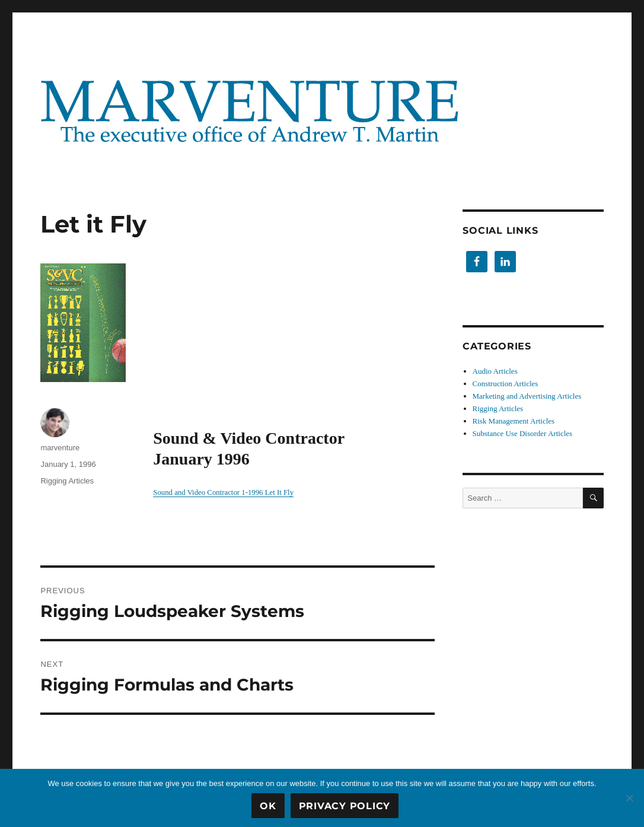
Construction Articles (506, 384)
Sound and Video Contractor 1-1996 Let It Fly (223, 492)
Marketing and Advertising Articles (527, 396)
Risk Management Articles (514, 421)
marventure (60, 448)
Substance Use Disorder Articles (523, 433)
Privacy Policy (345, 806)
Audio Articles (495, 371)
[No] (629, 798)
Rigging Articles (67, 481)
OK (268, 806)
